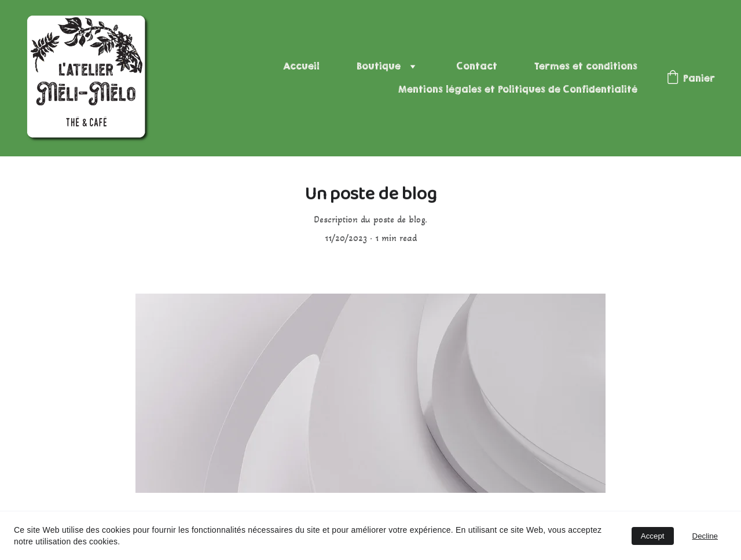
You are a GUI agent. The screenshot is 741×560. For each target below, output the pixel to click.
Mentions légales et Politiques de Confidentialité (518, 89)
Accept (653, 536)
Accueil (301, 66)
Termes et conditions (586, 66)
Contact (477, 66)
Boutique (379, 66)
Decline (705, 536)
